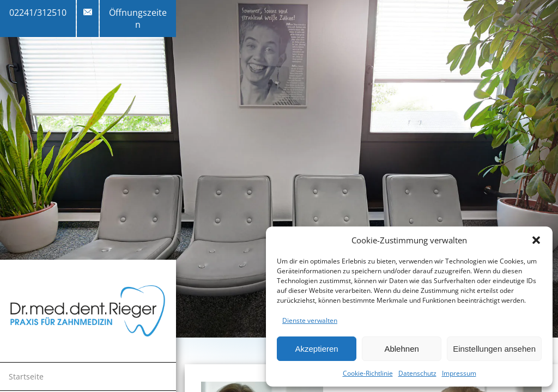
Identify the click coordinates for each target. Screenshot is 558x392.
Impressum (459, 373)
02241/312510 (38, 13)
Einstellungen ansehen (494, 349)
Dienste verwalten (310, 320)
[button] (536, 240)
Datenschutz (417, 373)
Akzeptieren (316, 349)
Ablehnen (401, 349)
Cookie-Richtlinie (368, 373)
